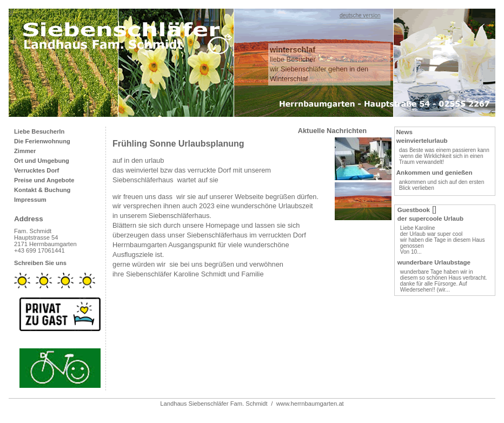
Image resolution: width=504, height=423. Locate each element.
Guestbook (414, 210)
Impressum (30, 200)
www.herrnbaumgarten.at (310, 404)
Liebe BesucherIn (39, 131)
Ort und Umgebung (42, 161)
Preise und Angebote (44, 180)
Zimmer (25, 151)
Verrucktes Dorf (37, 170)
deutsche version (360, 15)
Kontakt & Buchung (42, 190)
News (404, 132)
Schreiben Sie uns (40, 263)
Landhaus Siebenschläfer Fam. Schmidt (214, 404)
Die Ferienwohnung (42, 141)
